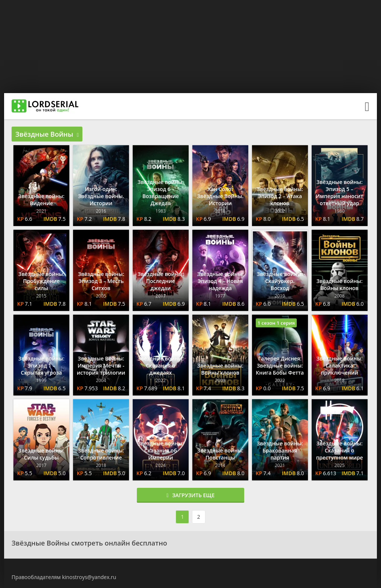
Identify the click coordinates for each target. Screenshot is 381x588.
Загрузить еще (191, 495)
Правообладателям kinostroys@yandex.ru (64, 577)
